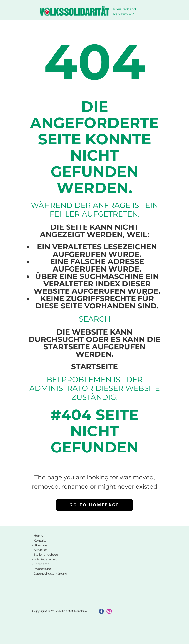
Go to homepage (94, 505)
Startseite (94, 366)
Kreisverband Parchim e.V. (125, 12)
